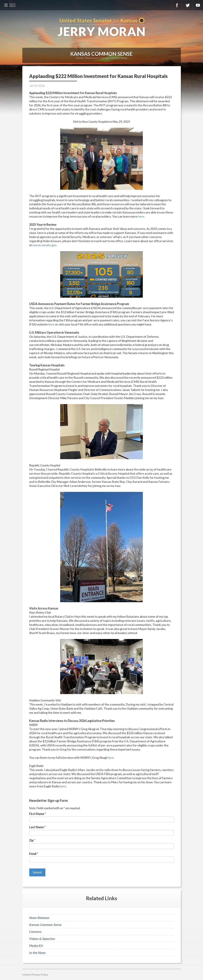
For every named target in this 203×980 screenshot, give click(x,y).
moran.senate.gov (44, 245)
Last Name (37, 827)
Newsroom (92, 58)
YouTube (198, 5)
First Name (37, 814)
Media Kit (36, 946)
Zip (32, 840)
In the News (37, 953)
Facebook (177, 5)
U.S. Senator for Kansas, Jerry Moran (101, 27)
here (141, 216)
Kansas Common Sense (114, 58)
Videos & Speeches (42, 939)
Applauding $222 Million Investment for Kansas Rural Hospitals (98, 76)
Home (80, 58)
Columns (35, 932)
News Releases (39, 918)
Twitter (187, 5)
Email (34, 854)
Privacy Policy (40, 974)
